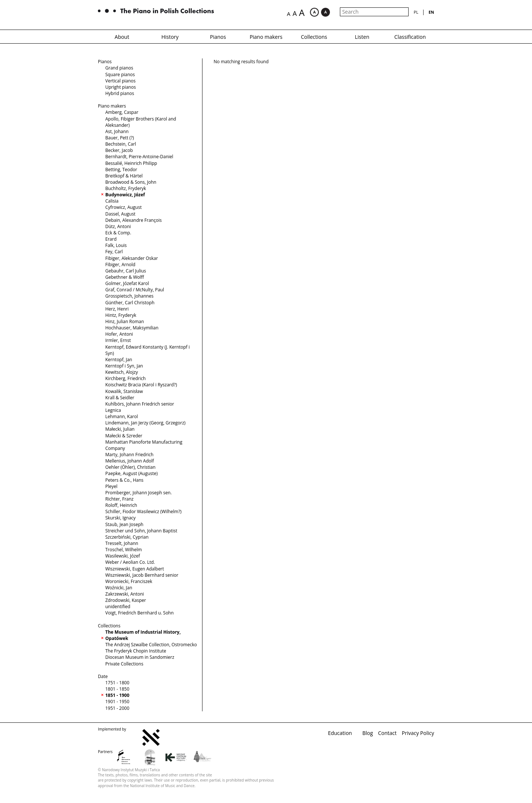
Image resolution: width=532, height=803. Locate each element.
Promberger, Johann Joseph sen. (139, 493)
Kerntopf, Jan (119, 360)
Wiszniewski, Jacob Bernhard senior (142, 575)
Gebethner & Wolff (125, 277)
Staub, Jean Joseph (124, 524)
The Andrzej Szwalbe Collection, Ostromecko (151, 645)
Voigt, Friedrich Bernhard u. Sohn (139, 613)
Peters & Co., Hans (124, 480)
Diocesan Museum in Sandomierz (140, 657)
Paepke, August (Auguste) (132, 473)
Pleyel (111, 486)
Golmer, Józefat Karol (127, 283)
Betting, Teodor (121, 170)
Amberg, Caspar (122, 112)
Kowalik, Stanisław (124, 391)
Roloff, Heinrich (121, 505)
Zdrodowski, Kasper (126, 600)
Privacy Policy (418, 733)
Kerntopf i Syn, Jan (124, 366)
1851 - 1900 (117, 695)
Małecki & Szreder (124, 436)
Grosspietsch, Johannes (129, 296)
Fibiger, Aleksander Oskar (132, 258)
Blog (368, 733)
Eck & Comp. (118, 233)
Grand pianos (119, 68)
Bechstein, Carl (121, 144)
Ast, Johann (117, 131)
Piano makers (266, 37)
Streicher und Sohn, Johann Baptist (141, 531)
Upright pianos (121, 87)
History (170, 37)
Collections (314, 37)
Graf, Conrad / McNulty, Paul (135, 290)
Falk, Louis (116, 245)
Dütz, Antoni (118, 226)
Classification (410, 37)
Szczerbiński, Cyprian (127, 537)
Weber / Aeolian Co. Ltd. (130, 562)
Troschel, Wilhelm (124, 550)
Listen (362, 37)
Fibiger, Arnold (120, 265)
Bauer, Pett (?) (120, 138)
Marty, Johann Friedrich (129, 455)
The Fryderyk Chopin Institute (136, 651)
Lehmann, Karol (122, 416)
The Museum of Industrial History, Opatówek (143, 635)
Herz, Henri (117, 309)
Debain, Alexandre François (134, 220)
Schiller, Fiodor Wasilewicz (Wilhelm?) (143, 511)
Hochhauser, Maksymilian (132, 328)
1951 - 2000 (117, 708)
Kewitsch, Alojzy (122, 372)
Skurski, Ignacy (120, 518)
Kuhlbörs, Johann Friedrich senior (140, 404)
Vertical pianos (120, 81)
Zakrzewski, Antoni (125, 594)
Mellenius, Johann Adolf (130, 461)
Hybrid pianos (120, 93)
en (431, 12)
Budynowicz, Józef (125, 195)
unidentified (118, 607)
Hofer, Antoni (119, 334)
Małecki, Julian (120, 429)
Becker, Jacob (119, 150)
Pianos (218, 37)
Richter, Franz (119, 499)
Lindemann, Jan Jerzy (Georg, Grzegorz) (145, 423)
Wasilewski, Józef (123, 556)
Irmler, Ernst (118, 340)
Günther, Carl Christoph (130, 303)
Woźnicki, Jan (119, 588)
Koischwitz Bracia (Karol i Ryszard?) (141, 385)
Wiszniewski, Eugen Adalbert (135, 569)
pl (416, 12)
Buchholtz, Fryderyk (126, 188)
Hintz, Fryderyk (121, 315)
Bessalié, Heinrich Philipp (131, 163)
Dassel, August (120, 214)
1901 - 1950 (117, 702)
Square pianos (120, 74)
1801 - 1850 (117, 689)
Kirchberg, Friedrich (125, 378)
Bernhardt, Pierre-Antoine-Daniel (139, 157)
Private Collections (124, 664)
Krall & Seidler (120, 398)
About (122, 37)
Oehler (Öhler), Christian (130, 467)
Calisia (112, 201)
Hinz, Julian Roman (125, 321)
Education (340, 733)
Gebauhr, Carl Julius (126, 271)
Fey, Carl (114, 252)
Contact (387, 733)
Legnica (113, 410)
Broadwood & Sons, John (131, 182)
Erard (111, 239)
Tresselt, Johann (122, 543)
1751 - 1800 (117, 683)
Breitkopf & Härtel (124, 176)
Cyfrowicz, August (123, 207)
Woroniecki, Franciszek (129, 581)
